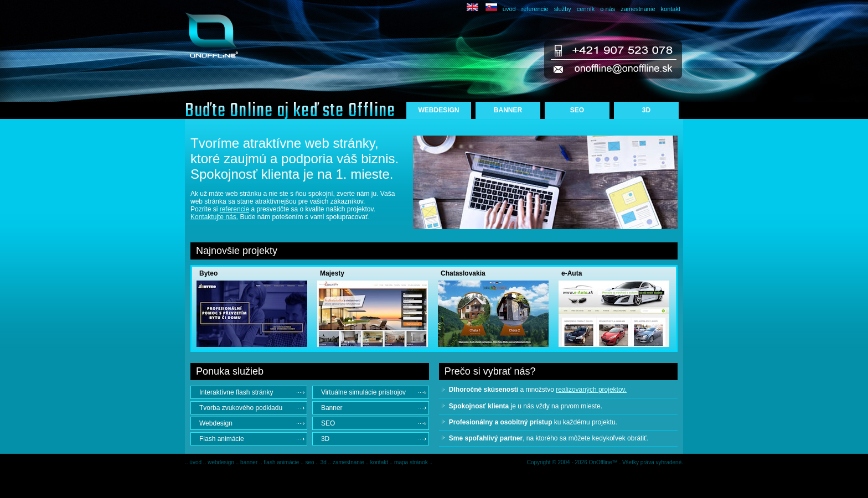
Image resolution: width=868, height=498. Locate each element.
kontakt (671, 9)
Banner (332, 408)
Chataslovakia (463, 273)
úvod (509, 9)
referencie (535, 9)
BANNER (508, 110)
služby (563, 9)
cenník (586, 9)
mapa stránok (412, 462)
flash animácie (282, 462)
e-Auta (572, 273)
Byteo (208, 273)
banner (250, 462)
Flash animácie (222, 439)
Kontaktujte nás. (214, 217)
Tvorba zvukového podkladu (241, 408)
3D (646, 110)
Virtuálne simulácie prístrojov (363, 392)
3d (324, 462)
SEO (577, 110)
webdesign (222, 462)
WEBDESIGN (438, 110)
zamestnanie (638, 9)
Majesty (332, 273)
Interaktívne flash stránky (236, 392)
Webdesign (216, 423)
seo (310, 462)
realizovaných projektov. (591, 390)
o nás (608, 9)
